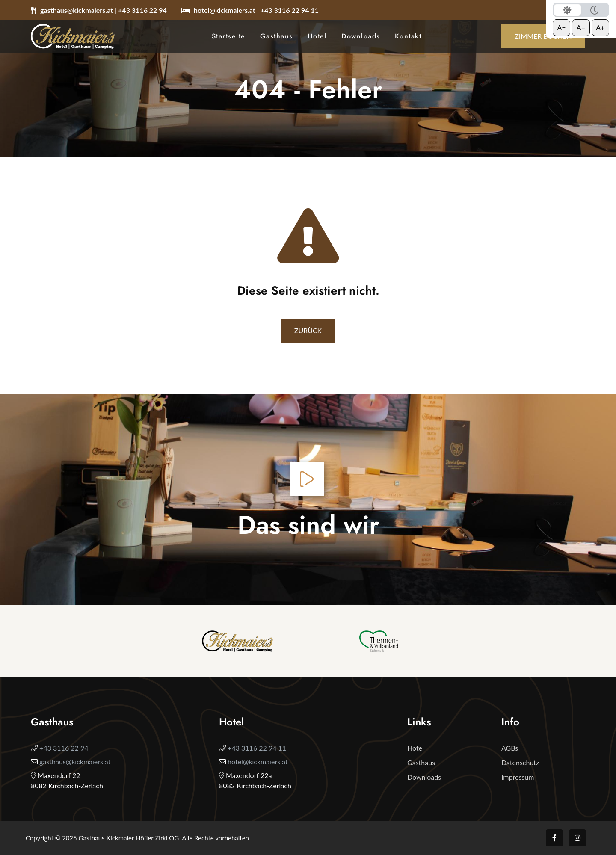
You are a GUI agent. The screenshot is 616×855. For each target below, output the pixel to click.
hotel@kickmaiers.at (225, 10)
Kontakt (408, 36)
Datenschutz (520, 762)
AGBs (510, 748)
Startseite (229, 36)
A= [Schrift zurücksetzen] (581, 27)
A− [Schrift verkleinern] (561, 27)
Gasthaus (277, 36)
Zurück (308, 330)
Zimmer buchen (543, 36)
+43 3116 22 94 (142, 10)
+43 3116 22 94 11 (290, 10)
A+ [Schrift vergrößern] (600, 27)
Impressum (518, 777)
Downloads (361, 36)
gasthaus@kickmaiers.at (77, 10)
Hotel (317, 36)
